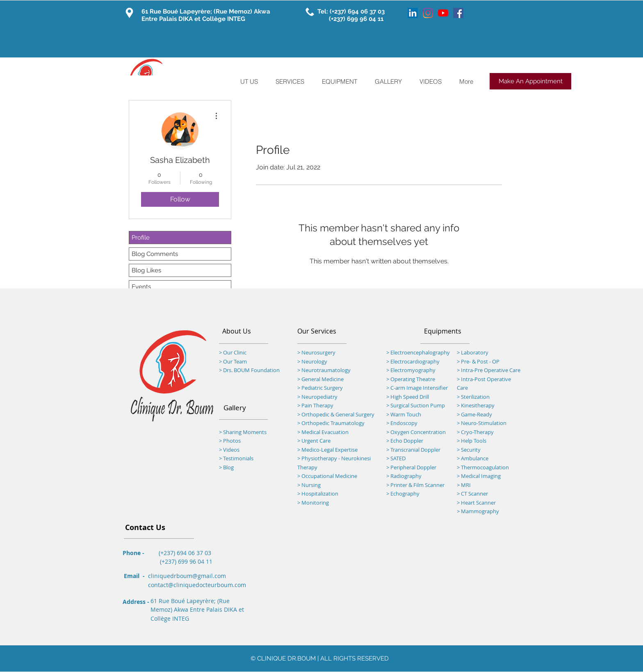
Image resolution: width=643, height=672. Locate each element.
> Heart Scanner (476, 503)
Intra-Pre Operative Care (490, 370)
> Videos (229, 450)
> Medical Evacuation (323, 432)
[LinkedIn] (413, 13)
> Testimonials (236, 458)
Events (141, 287)
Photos (232, 441)
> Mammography (478, 511)
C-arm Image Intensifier (419, 388)
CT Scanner (474, 494)
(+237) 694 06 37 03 (358, 11)
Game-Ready (477, 414)
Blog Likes (146, 270)
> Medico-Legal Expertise (327, 450)
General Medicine (323, 379)
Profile (141, 238)
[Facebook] (458, 13)
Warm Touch (406, 414)
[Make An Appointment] (530, 81)
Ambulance (475, 458)
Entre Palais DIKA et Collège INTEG (193, 19)
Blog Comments (155, 254)
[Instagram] (428, 13)
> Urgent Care (314, 441)
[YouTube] (443, 13)
